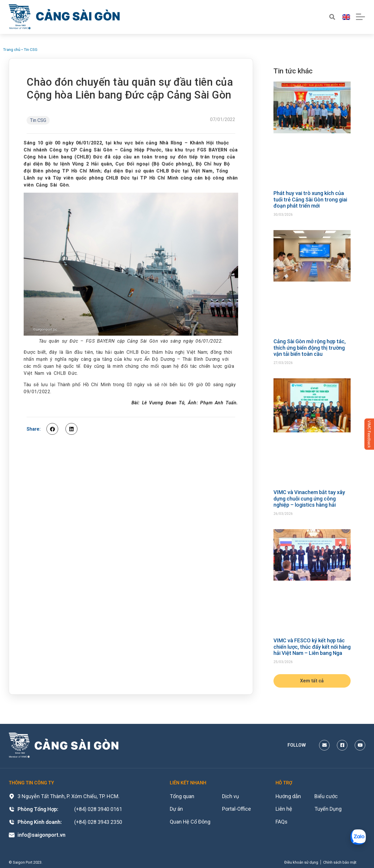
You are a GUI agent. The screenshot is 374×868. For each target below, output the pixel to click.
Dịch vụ (231, 796)
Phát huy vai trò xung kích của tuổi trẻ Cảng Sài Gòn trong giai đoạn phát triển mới (310, 199)
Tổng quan (182, 796)
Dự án (176, 809)
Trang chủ (12, 49)
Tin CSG (31, 49)
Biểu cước (326, 796)
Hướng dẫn (288, 796)
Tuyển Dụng (328, 809)
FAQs (282, 822)
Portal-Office (237, 809)
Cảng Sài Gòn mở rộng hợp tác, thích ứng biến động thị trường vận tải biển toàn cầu (310, 348)
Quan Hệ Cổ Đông (190, 822)
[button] (52, 429)
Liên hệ (284, 809)
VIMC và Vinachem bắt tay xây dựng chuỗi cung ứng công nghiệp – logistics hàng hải (309, 498)
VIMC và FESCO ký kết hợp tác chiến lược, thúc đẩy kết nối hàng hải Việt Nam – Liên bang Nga (312, 647)
